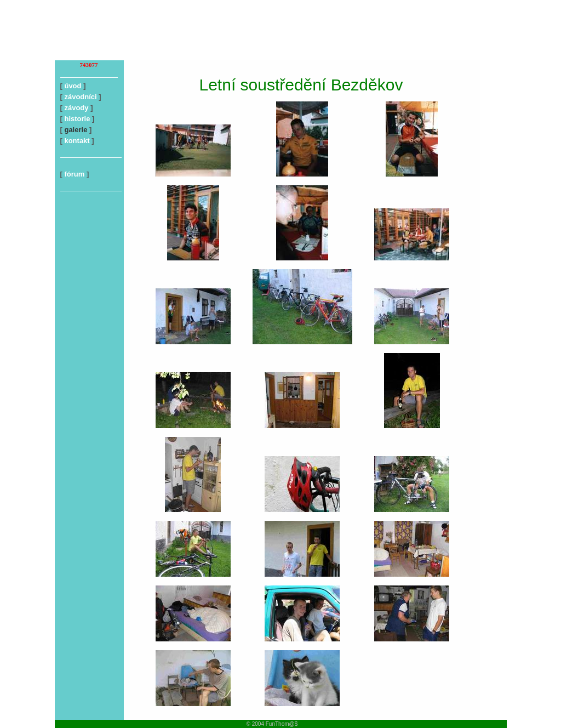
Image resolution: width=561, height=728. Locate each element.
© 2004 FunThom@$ (272, 724)
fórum (74, 174)
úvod (73, 86)
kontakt (77, 141)
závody (76, 108)
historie (77, 119)
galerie (76, 130)
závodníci (80, 97)
